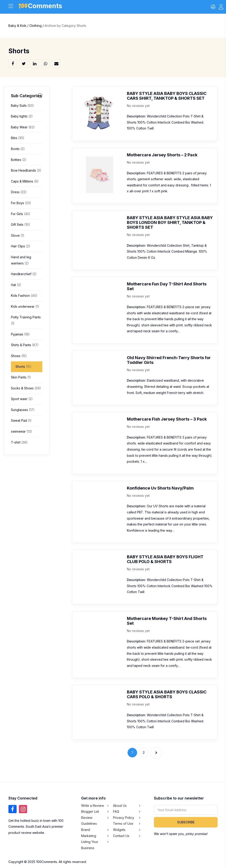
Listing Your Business (90, 845)
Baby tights (22, 116)
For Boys (21, 203)
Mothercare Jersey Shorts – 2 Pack (162, 155)
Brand (86, 830)
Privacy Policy (124, 818)
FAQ (116, 811)
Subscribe (186, 822)
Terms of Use (123, 824)
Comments (40, 7)
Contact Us (121, 836)
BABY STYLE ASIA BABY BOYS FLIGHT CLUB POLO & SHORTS (165, 559)
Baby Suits (22, 105)
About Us (120, 806)
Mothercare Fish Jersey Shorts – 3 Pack (167, 419)
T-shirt (19, 442)
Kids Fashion (24, 296)
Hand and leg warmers (21, 260)
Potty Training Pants (26, 320)
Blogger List (90, 811)
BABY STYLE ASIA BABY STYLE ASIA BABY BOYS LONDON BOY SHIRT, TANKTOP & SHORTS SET (170, 222)
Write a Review (93, 806)
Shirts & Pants (25, 345)
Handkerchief (24, 274)
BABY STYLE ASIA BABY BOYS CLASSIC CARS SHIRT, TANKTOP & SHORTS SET (167, 96)
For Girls (21, 214)
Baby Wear (23, 127)
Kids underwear (25, 306)
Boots (18, 149)
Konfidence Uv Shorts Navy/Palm (160, 488)
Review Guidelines (89, 821)
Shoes (19, 356)
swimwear (21, 431)
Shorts (23, 367)
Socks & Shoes (26, 388)
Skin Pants (21, 377)
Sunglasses (23, 410)
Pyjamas (20, 334)
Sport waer (22, 399)
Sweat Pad (21, 420)
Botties (19, 160)
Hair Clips (21, 246)
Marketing (89, 836)
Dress (19, 192)
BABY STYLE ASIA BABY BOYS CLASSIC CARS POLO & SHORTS (167, 694)
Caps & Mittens (25, 181)
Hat (16, 285)
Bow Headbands (26, 170)
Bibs (18, 138)
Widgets (119, 830)
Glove (18, 235)
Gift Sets (20, 225)
